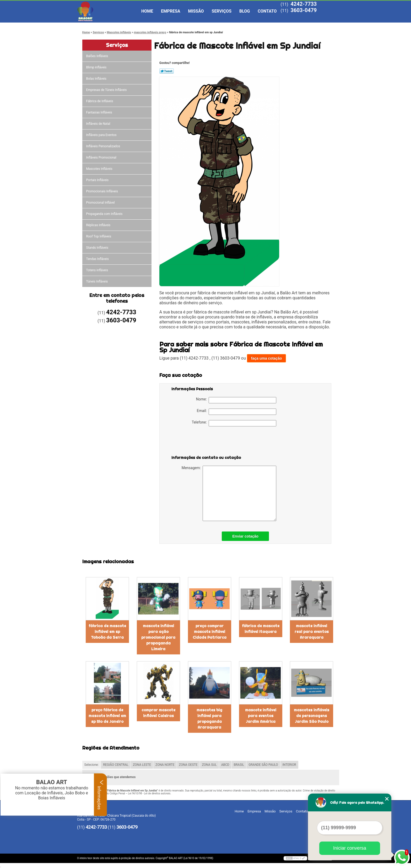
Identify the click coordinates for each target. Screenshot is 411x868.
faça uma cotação (267, 358)
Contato (267, 11)
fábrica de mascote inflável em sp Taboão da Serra (107, 632)
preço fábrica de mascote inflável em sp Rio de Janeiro (107, 716)
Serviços (222, 11)
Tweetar (167, 71)
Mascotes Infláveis (100, 169)
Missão (196, 11)
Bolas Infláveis (97, 79)
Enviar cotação (245, 536)
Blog (245, 11)
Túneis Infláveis (98, 281)
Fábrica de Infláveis (100, 101)
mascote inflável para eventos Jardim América (261, 716)
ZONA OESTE (188, 765)
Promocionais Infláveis (102, 191)
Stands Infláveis (98, 248)
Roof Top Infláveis (99, 236)
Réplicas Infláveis (99, 225)
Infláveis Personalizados (104, 146)
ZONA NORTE (165, 765)
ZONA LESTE (142, 765)
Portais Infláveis (98, 180)
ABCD (225, 765)
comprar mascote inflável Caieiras (158, 713)
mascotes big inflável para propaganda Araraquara (209, 719)
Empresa (171, 11)
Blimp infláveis (97, 67)
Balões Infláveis (98, 56)
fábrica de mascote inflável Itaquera (261, 629)
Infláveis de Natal (99, 124)
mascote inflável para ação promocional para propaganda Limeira (158, 637)
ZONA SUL (209, 765)
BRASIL (239, 765)
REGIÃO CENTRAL (116, 765)
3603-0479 (304, 10)
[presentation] (205, 442)
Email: (237, 412)
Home (147, 11)
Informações (101, 795)
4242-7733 (304, 4)
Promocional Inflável (101, 203)
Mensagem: (229, 493)
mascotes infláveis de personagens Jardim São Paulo (312, 716)
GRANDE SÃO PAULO (263, 765)
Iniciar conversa (350, 848)
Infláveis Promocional (102, 158)
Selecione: (92, 765)
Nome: (236, 400)
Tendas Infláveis (98, 259)
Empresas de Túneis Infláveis (107, 90)
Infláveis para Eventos (102, 135)
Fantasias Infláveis (100, 112)
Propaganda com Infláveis (105, 214)
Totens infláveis (98, 270)
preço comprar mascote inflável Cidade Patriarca (210, 632)
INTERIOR (289, 765)
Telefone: (234, 423)
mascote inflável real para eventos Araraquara (312, 632)
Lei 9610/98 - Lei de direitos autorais (149, 793)
